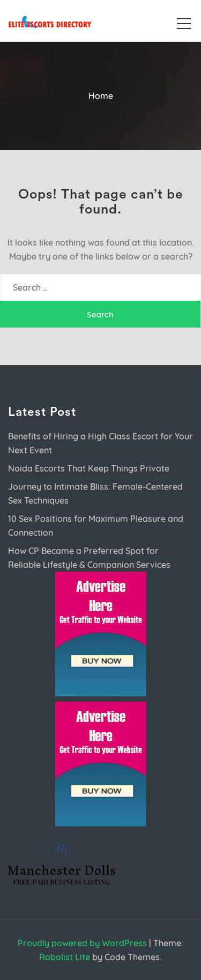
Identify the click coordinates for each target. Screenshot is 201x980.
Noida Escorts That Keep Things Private (89, 468)
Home (101, 96)
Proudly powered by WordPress (82, 943)
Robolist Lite (65, 957)
